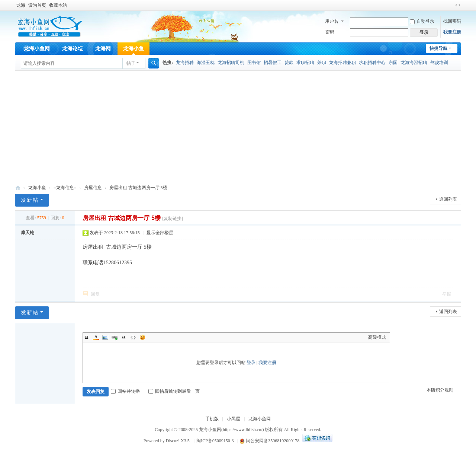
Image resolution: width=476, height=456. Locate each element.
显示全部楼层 (160, 233)
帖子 (131, 63)
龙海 (21, 5)
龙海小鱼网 (37, 49)
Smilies (142, 337)
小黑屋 (234, 419)
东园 (393, 63)
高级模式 (377, 337)
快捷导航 (438, 48)
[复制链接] (173, 219)
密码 (330, 32)
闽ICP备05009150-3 (215, 441)
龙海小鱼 (134, 49)
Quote (124, 337)
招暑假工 (273, 63)
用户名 (332, 21)
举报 (447, 294)
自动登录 (422, 21)
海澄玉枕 (206, 63)
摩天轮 (28, 233)
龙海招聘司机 (231, 63)
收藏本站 (58, 5)
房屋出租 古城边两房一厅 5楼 (138, 188)
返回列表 (448, 199)
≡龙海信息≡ (65, 188)
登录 (251, 363)
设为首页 (37, 5)
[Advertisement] (238, 127)
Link (115, 337)
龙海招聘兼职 (342, 63)
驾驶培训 (439, 63)
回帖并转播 (125, 391)
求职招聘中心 (372, 63)
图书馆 (254, 63)
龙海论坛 (73, 49)
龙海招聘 (185, 63)
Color (96, 337)
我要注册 (452, 32)
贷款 (289, 63)
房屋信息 (93, 188)
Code (133, 337)
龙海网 (103, 49)
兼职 (322, 63)
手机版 (212, 419)
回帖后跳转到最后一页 (174, 391)
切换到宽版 (458, 5)
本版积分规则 (440, 390)
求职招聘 (305, 63)
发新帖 (30, 200)
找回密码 (452, 21)
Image (105, 337)
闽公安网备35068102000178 (269, 441)
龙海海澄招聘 (414, 63)
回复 (95, 294)
